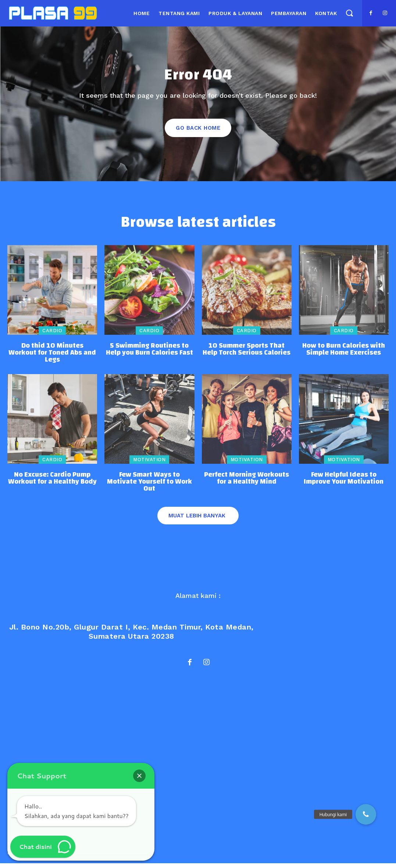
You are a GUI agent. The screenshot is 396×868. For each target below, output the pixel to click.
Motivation (149, 465)
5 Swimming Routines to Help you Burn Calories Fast (149, 355)
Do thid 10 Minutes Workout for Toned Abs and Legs (52, 358)
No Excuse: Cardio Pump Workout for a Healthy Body (52, 484)
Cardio (52, 336)
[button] (349, 13)
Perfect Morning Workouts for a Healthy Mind (247, 484)
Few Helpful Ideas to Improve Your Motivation (344, 484)
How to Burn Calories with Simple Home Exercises (344, 355)
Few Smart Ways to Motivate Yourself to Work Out (149, 487)
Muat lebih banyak (197, 521)
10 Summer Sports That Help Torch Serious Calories (247, 355)
